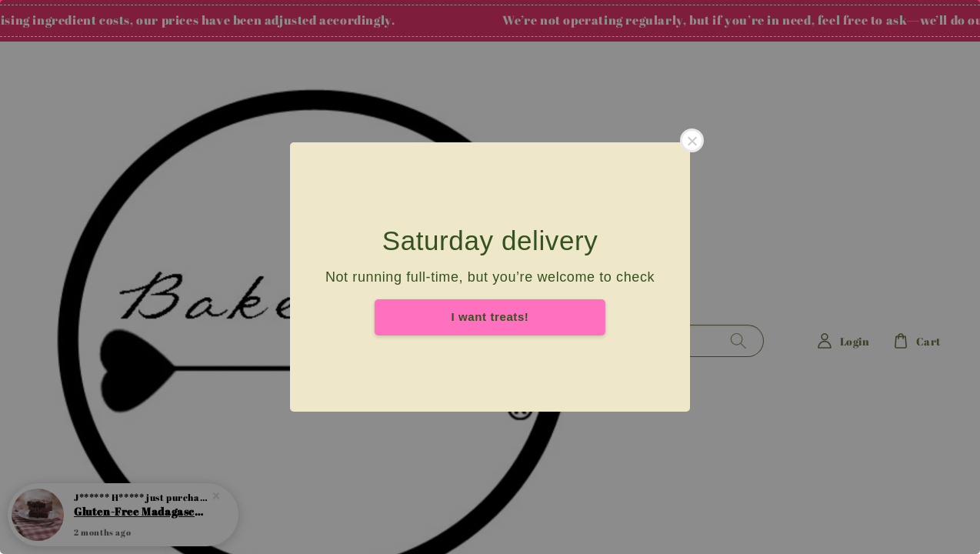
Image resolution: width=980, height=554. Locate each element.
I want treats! (490, 317)
